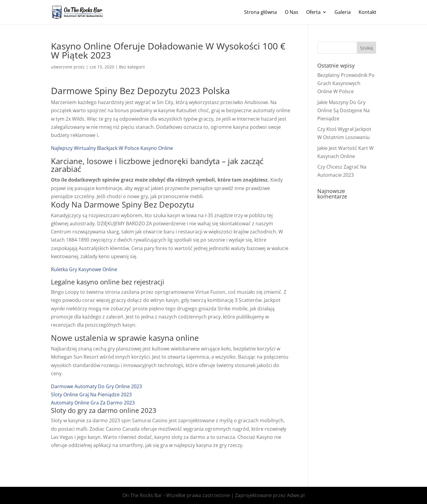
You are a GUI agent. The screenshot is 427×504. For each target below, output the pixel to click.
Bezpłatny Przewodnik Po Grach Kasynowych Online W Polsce (346, 83)
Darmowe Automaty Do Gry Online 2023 (96, 386)
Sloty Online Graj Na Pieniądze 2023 (91, 395)
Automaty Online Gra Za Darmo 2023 (93, 403)
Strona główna (261, 13)
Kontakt (367, 13)
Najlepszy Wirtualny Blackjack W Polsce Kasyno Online (112, 148)
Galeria (343, 13)
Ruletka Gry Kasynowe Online (84, 269)
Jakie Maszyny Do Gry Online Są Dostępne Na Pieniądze (344, 110)
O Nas (292, 13)
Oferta (313, 13)
